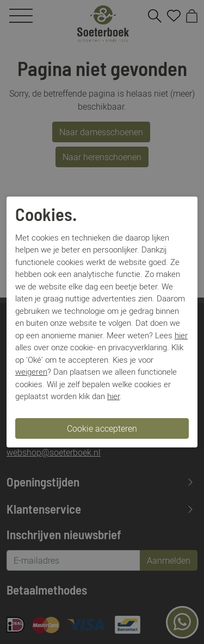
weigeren (31, 371)
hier (181, 335)
